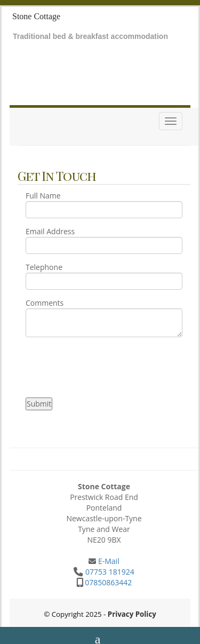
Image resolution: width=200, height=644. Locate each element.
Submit (39, 404)
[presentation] (107, 366)
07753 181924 (110, 572)
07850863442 (108, 582)
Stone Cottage (36, 16)
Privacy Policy (132, 614)
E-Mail (107, 561)
